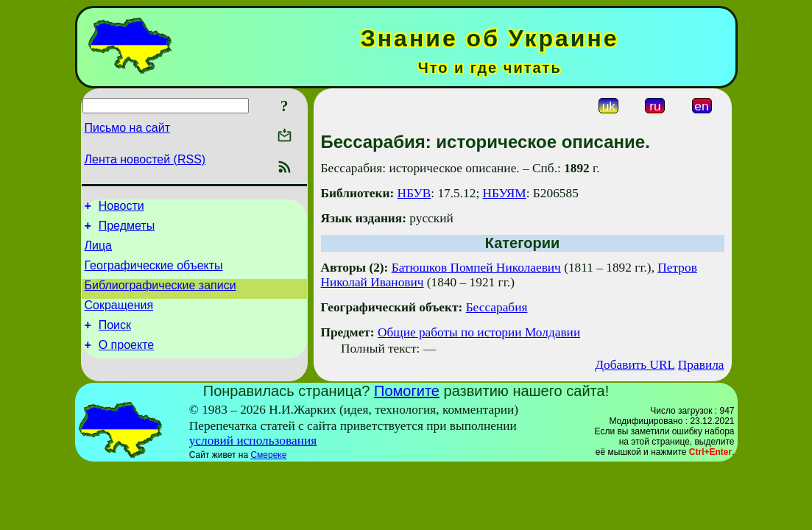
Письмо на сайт (127, 128)
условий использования (253, 441)
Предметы (127, 230)
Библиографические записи (160, 296)
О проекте (126, 363)
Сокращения (119, 318)
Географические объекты (154, 274)
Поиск (115, 340)
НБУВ (414, 193)
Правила (701, 365)
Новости (121, 208)
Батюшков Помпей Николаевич (476, 268)
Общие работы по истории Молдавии (479, 332)
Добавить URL (635, 365)
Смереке (268, 455)
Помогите (407, 391)
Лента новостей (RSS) (145, 159)
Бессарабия (497, 307)
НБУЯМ (505, 193)
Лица (99, 252)
